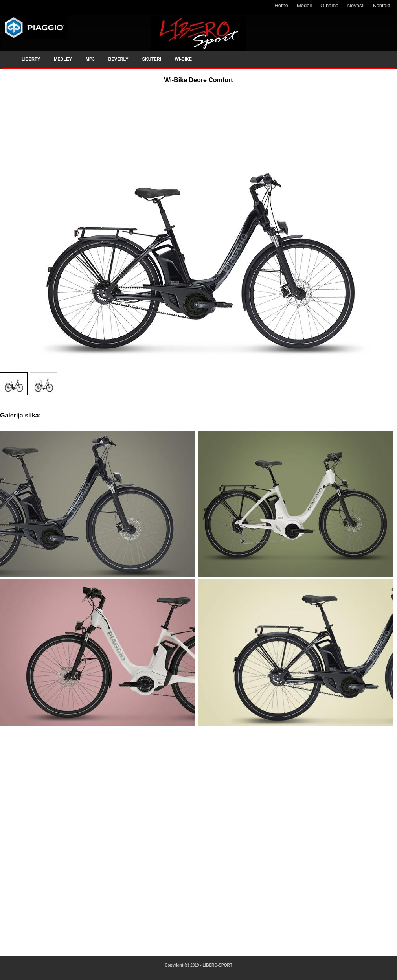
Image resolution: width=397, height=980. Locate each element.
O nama (329, 5)
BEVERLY (119, 59)
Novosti (356, 5)
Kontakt (382, 5)
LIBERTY (31, 59)
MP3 (90, 59)
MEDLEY (63, 59)
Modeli (304, 5)
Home (281, 5)
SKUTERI (151, 59)
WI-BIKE (183, 59)
